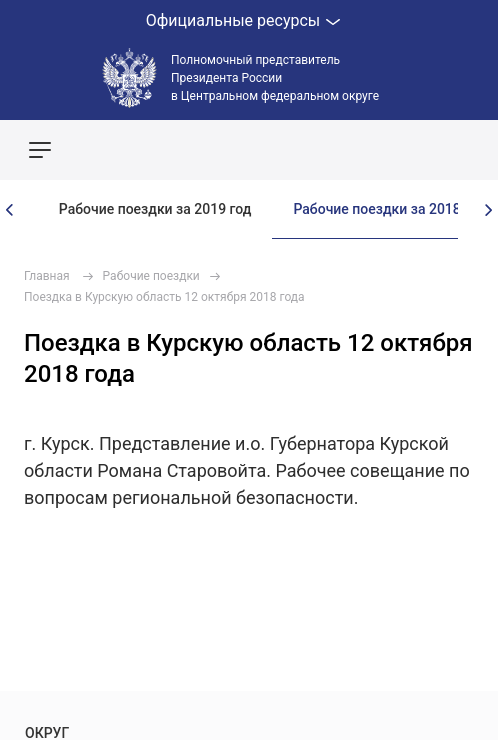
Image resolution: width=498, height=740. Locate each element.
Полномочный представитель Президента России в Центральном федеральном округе (275, 78)
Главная (47, 276)
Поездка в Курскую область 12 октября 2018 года (164, 297)
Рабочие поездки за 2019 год (155, 209)
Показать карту (423, 150)
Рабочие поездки (151, 276)
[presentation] (10, 210)
